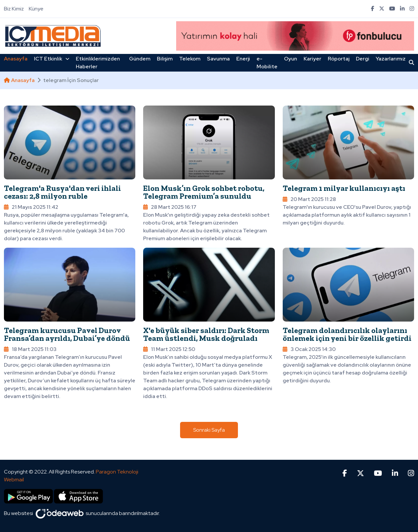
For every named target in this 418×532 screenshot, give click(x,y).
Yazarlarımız (391, 59)
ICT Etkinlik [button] (52, 59)
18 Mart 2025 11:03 (30, 349)
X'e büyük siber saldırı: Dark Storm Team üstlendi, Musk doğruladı (206, 334)
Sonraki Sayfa (209, 430)
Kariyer (312, 59)
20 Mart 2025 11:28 (309, 199)
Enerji (243, 59)
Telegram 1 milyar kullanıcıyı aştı (344, 188)
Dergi (363, 59)
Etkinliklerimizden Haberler (98, 63)
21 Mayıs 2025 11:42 (31, 207)
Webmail (14, 480)
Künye (36, 9)
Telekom (190, 59)
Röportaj (339, 59)
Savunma (218, 59)
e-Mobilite (267, 63)
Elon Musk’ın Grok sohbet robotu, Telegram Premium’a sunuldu (204, 192)
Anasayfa (16, 59)
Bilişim (165, 59)
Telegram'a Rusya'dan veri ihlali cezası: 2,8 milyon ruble (62, 192)
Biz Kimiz (14, 9)
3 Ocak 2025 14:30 (309, 349)
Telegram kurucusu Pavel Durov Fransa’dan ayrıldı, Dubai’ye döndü (67, 334)
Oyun (291, 59)
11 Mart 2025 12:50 (169, 349)
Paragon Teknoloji (117, 472)
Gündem (140, 59)
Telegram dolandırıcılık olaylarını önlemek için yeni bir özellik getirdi (347, 334)
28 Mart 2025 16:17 (170, 207)
